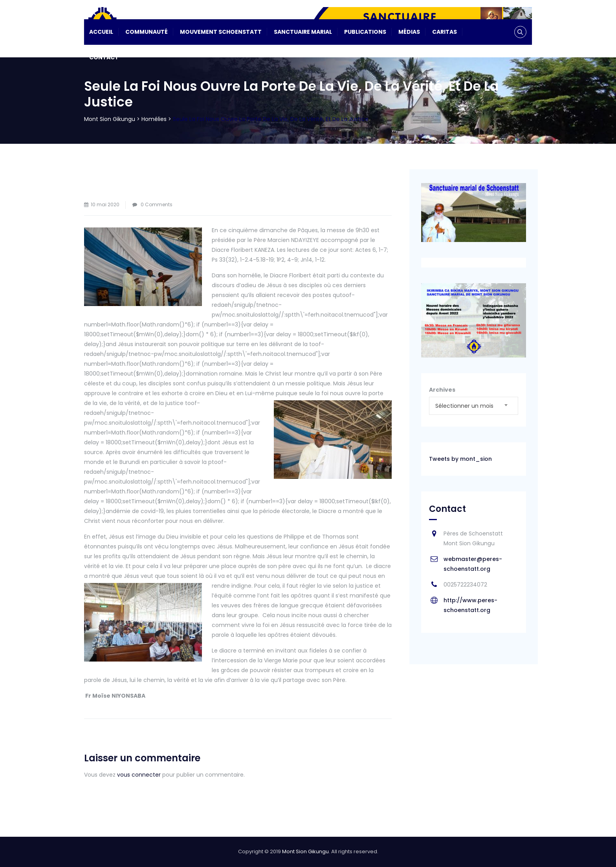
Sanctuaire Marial (303, 32)
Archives (442, 390)
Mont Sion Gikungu (305, 851)
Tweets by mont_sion (460, 459)
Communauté (147, 32)
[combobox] (474, 406)
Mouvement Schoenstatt (221, 32)
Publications (365, 32)
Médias (409, 32)
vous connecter (139, 775)
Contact (104, 57)
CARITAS (445, 32)
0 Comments (157, 204)
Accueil (101, 32)
